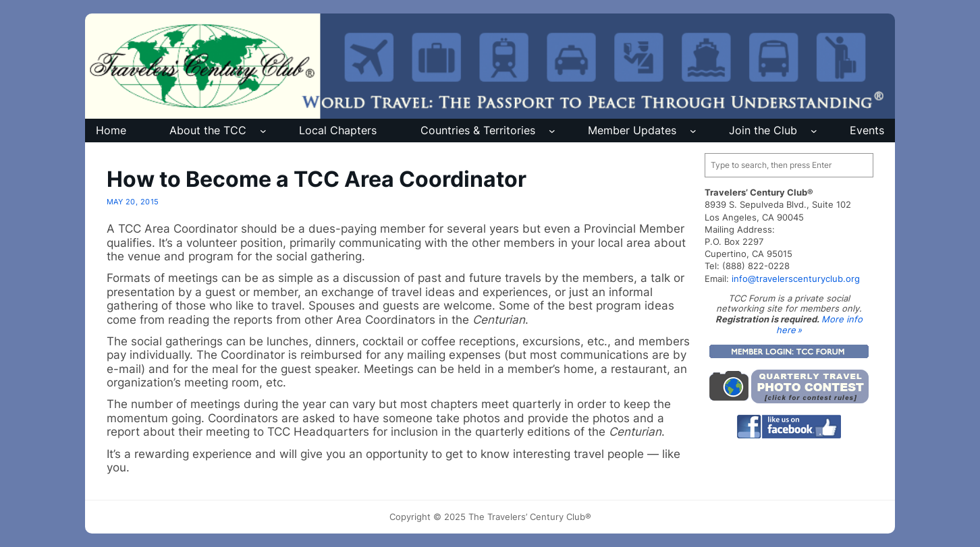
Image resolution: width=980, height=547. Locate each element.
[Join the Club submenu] (814, 131)
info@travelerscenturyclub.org (796, 279)
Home (111, 130)
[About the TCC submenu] (263, 131)
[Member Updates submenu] (693, 131)
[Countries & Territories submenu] (552, 131)
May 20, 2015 (133, 202)
